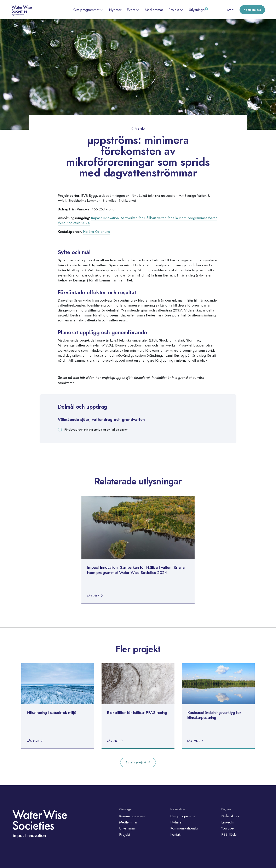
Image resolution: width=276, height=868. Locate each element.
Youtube (228, 828)
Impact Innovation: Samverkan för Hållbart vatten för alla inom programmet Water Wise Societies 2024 (137, 220)
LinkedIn (228, 822)
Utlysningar (197, 10)
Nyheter (115, 10)
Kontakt (176, 834)
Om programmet (86, 10)
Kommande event (132, 816)
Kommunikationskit (185, 828)
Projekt (174, 10)
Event (131, 10)
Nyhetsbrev (230, 816)
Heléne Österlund (97, 232)
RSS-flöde (229, 834)
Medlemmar (154, 10)
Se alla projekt (136, 762)
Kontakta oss (252, 10)
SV (229, 10)
